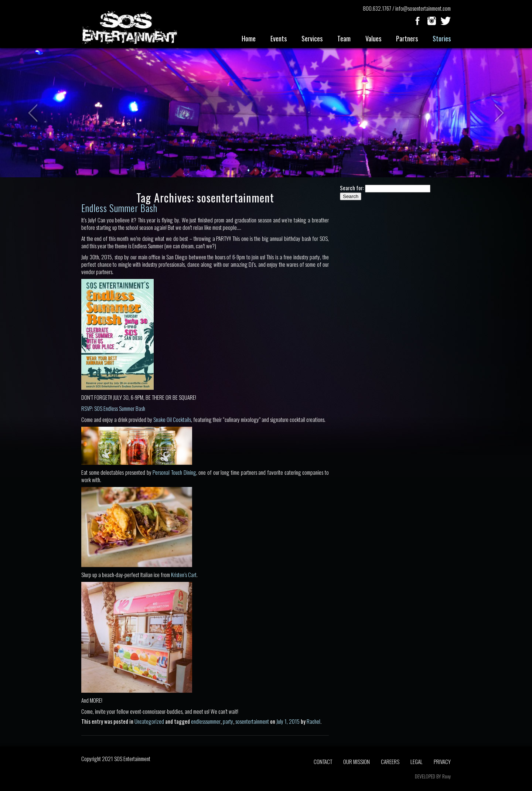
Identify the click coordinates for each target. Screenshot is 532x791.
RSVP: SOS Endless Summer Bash (113, 408)
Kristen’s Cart (184, 575)
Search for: (352, 188)
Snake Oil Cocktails (172, 419)
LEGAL (417, 761)
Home (249, 38)
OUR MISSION (357, 761)
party (228, 721)
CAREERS (390, 761)
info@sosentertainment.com (423, 8)
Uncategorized (149, 721)
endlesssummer (206, 721)
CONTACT (323, 761)
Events (279, 38)
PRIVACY (442, 761)
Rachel (313, 721)
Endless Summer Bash (119, 208)
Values (373, 38)
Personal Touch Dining (174, 472)
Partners (407, 38)
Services (312, 38)
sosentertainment (252, 721)
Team (344, 38)
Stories (442, 38)
